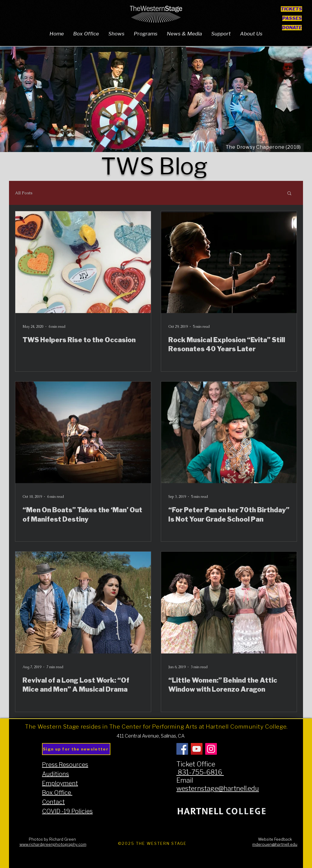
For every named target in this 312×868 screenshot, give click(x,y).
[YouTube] (197, 749)
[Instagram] (211, 749)
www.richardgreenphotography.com (53, 844)
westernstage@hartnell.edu (218, 789)
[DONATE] (292, 27)
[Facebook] (182, 749)
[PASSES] (292, 18)
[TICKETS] (291, 9)
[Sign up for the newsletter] (76, 749)
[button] (289, 194)
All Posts (24, 193)
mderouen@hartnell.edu (275, 844)
